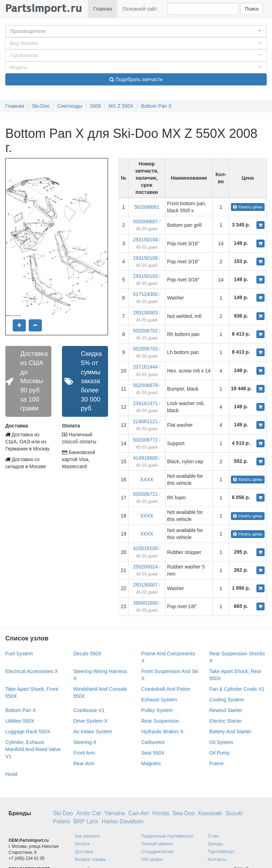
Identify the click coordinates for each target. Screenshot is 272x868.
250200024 (146, 567)
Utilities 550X (20, 721)
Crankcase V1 (89, 710)
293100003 (146, 313)
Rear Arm (84, 763)
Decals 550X (87, 654)
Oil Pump (220, 753)
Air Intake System (93, 732)
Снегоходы (70, 106)
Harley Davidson (122, 821)
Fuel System (19, 654)
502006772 (146, 440)
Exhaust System (159, 700)
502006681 (147, 207)
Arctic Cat (88, 813)
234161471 (146, 403)
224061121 (146, 421)
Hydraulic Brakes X (162, 732)
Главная (103, 9)
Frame (216, 763)
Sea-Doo (184, 813)
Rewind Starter (226, 710)
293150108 (146, 258)
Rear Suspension (160, 721)
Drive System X (90, 721)
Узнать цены (248, 207)
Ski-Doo (41, 106)
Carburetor (153, 742)
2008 (95, 106)
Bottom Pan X (156, 106)
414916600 (146, 458)
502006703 (146, 349)
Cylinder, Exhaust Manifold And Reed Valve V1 (33, 749)
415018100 (146, 548)
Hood (11, 774)
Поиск (252, 9)
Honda (161, 813)
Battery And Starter (230, 732)
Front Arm (84, 753)
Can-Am (139, 813)
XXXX (146, 480)
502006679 (146, 385)
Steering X (85, 742)
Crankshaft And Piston (166, 689)
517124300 (146, 294)
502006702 (146, 331)
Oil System (221, 742)
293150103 (146, 276)
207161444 (146, 367)
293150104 (146, 240)
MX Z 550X (121, 106)
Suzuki (234, 813)
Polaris (61, 821)
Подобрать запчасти (136, 79)
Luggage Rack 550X (28, 732)
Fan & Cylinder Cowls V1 (237, 689)
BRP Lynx (86, 821)
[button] (136, 31)
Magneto (151, 763)
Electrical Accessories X (32, 671)
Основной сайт (140, 9)
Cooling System (227, 700)
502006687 (146, 222)
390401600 (146, 603)
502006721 (146, 494)
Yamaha (114, 813)
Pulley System (157, 710)
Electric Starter (226, 721)
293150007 (146, 585)
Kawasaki (210, 813)
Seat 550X (153, 753)
